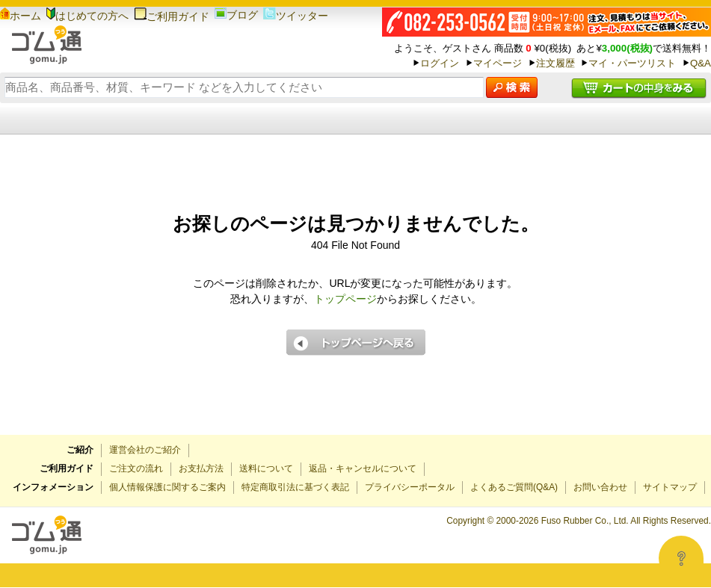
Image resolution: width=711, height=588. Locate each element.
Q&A (701, 63)
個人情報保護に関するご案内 (167, 487)
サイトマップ (670, 487)
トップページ (345, 299)
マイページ (498, 63)
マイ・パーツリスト (632, 63)
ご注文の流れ (136, 468)
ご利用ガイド (172, 16)
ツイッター (296, 16)
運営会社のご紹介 (145, 450)
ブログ (236, 15)
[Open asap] (681, 558)
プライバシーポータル (410, 487)
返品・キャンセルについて (363, 468)
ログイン (440, 63)
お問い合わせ (600, 487)
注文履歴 (555, 63)
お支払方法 (201, 468)
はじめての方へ (87, 16)
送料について (266, 468)
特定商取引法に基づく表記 (295, 487)
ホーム (21, 16)
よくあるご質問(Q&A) (514, 487)
